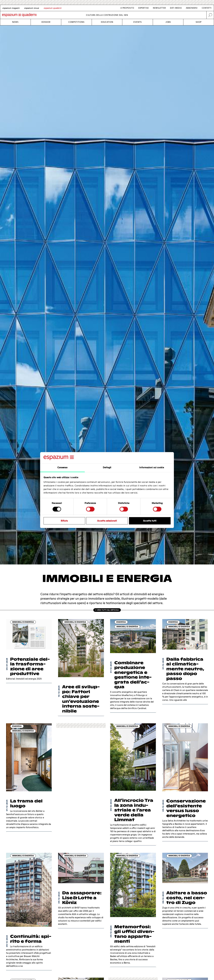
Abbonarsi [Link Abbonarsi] (192, 8)
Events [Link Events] (138, 22)
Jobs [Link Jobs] (168, 22)
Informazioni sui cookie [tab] (152, 468)
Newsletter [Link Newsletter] (159, 8)
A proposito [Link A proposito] (127, 8)
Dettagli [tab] (107, 468)
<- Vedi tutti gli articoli (107, 610)
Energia (121, 622)
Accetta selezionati (107, 521)
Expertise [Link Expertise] (144, 8)
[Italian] (53, 8)
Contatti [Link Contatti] (207, 8)
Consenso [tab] (62, 468)
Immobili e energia (23, 622)
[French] (32, 8)
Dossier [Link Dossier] (46, 22)
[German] (11, 8)
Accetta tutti (150, 521)
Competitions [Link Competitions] (76, 22)
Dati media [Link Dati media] (176, 8)
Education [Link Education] (107, 22)
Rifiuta (64, 521)
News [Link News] (15, 22)
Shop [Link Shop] (199, 22)
